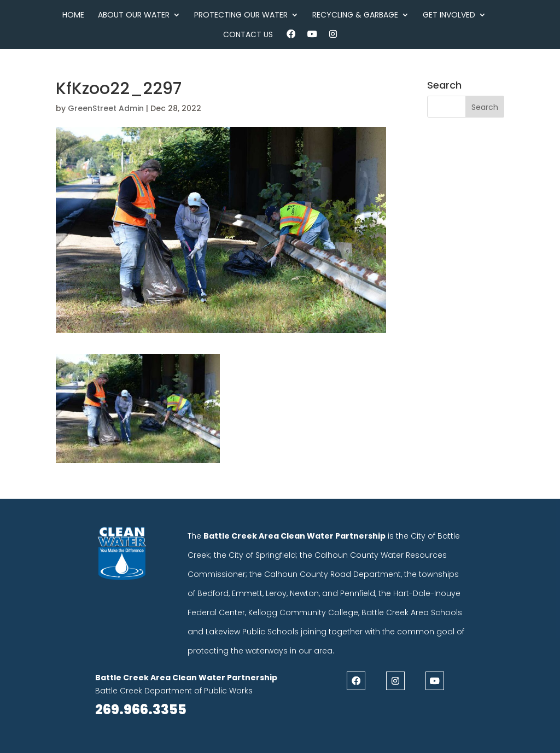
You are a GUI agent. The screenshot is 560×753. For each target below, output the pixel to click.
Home (73, 16)
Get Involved (449, 16)
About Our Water (134, 16)
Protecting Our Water (241, 16)
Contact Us (248, 35)
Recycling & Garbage (355, 16)
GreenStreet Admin (106, 108)
